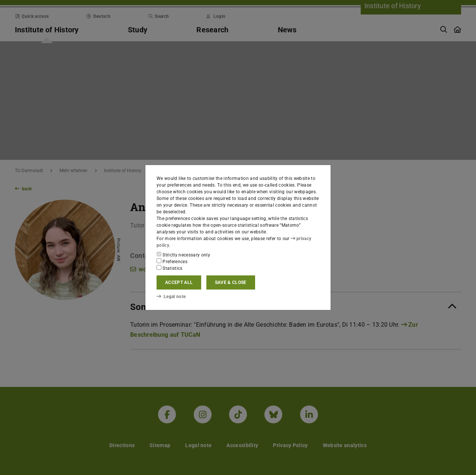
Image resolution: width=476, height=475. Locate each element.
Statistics (170, 268)
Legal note (171, 296)
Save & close (231, 282)
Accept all (179, 282)
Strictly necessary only (183, 255)
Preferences (172, 261)
